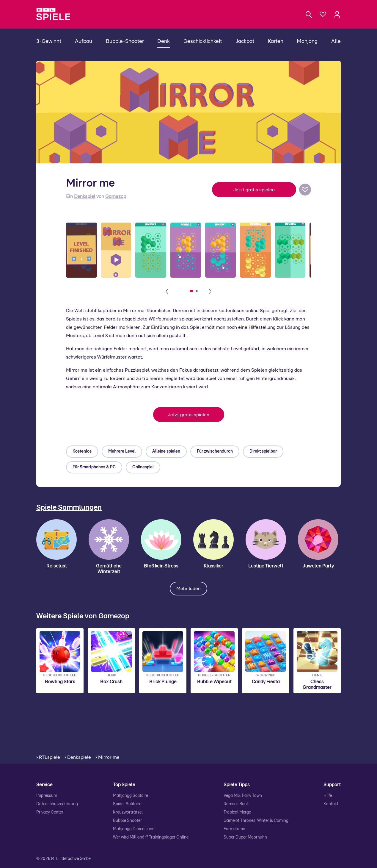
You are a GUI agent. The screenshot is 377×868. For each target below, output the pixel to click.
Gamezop (116, 196)
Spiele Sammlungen (69, 508)
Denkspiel (85, 196)
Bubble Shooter (127, 821)
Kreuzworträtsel (128, 812)
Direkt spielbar (263, 451)
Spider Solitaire (127, 804)
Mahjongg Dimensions (134, 829)
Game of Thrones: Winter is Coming (256, 821)
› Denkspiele (78, 757)
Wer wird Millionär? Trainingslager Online (151, 837)
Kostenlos (82, 451)
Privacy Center (50, 812)
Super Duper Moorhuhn (245, 837)
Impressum (47, 796)
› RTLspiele (48, 757)
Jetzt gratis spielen (254, 190)
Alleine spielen (166, 451)
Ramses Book (236, 804)
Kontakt (331, 804)
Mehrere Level (122, 451)
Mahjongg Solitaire (131, 796)
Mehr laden (188, 589)
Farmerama (234, 829)
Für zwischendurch (215, 451)
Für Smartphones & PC (94, 467)
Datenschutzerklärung (57, 804)
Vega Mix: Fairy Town (243, 796)
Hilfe (328, 796)
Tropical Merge (237, 812)
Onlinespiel (143, 467)
